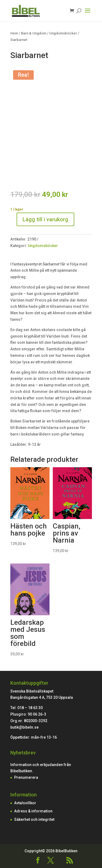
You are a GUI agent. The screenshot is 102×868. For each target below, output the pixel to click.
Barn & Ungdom (34, 33)
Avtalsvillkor (25, 803)
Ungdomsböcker (63, 33)
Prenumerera (26, 777)
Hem (14, 33)
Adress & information (33, 811)
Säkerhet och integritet (34, 819)
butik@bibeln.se (24, 727)
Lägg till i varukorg (45, 219)
